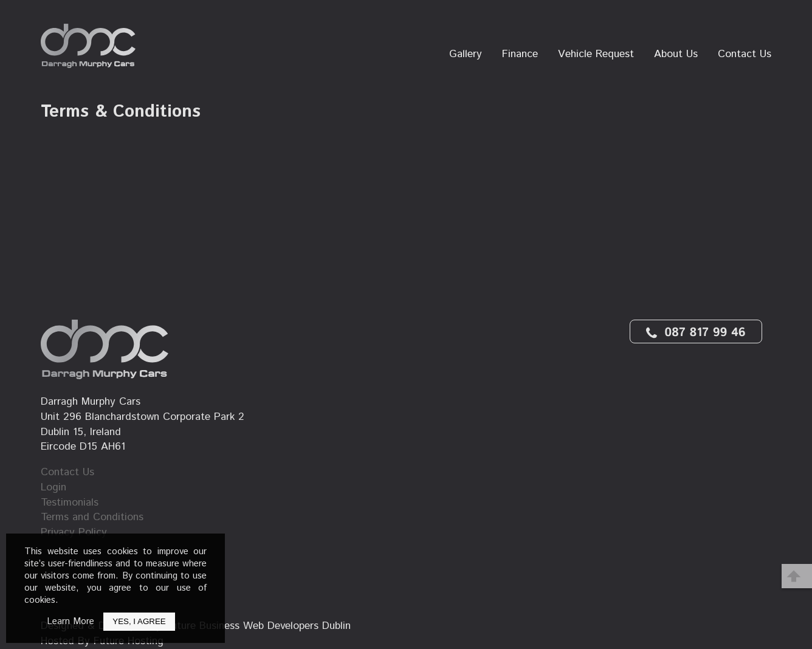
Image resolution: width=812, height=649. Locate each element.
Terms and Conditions (92, 517)
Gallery (466, 54)
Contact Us (745, 54)
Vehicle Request (596, 54)
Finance (520, 54)
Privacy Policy (74, 533)
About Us (676, 54)
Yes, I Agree (139, 621)
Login (53, 488)
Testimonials (70, 503)
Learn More (71, 621)
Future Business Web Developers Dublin (258, 626)
